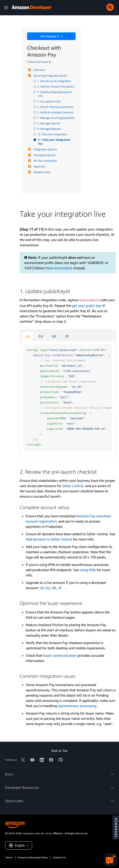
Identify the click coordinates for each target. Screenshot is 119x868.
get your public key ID (89, 306)
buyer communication (60, 655)
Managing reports (44, 155)
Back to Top (59, 751)
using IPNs (88, 570)
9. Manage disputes (50, 129)
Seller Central (73, 486)
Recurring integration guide (50, 76)
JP (67, 336)
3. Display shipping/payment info (55, 94)
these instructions (59, 268)
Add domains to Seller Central (49, 539)
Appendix (39, 166)
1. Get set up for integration (54, 81)
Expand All (46, 62)
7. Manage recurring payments (56, 118)
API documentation (45, 161)
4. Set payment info (49, 101)
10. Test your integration (53, 134)
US (28, 336)
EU (41, 336)
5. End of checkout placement (56, 107)
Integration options (45, 149)
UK (54, 336)
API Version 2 (50, 36)
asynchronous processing (77, 706)
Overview (39, 70)
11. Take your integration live (54, 142)
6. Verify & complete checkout (56, 112)
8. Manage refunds (49, 123)
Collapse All (33, 62)
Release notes (41, 172)
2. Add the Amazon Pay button (56, 87)
